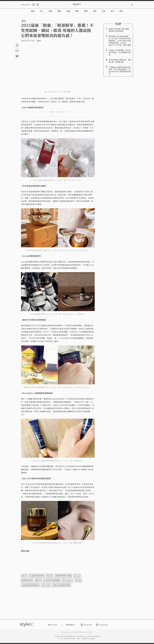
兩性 (95, 11)
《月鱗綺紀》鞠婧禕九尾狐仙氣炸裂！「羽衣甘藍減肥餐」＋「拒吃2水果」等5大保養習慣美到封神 (120, 70)
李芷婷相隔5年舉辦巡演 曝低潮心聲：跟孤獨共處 (120, 61)
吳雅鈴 (39, 41)
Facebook (86, 625)
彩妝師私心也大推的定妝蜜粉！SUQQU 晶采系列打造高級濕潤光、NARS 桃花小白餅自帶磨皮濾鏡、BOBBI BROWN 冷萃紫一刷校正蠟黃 (120, 40)
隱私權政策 (70, 625)
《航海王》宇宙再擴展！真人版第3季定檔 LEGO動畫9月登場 (120, 52)
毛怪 (104, 11)
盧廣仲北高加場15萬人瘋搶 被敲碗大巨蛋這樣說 (120, 30)
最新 (33, 11)
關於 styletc (53, 625)
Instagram (102, 625)
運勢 (86, 11)
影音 (112, 11)
